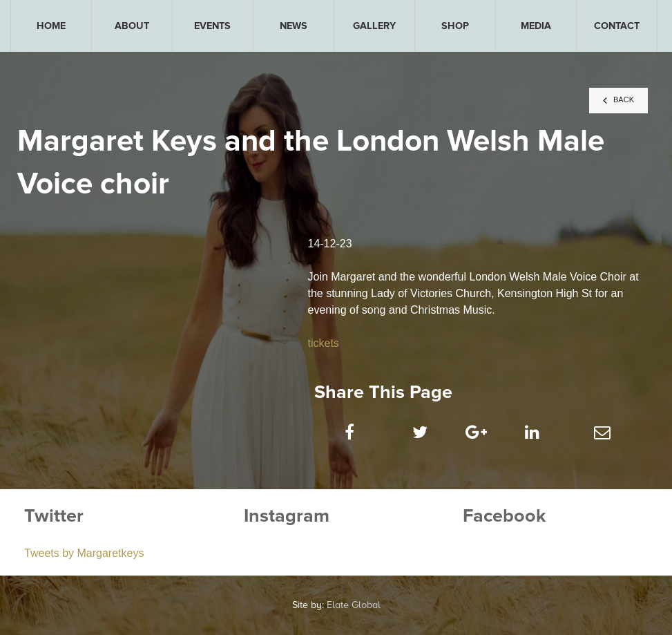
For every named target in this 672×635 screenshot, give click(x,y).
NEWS (294, 26)
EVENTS (212, 26)
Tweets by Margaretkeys (84, 553)
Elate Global (354, 605)
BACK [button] (618, 100)
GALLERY (374, 26)
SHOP (455, 26)
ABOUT (132, 26)
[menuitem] (51, 26)
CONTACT (617, 26)
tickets (323, 343)
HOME (51, 26)
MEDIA (536, 26)
